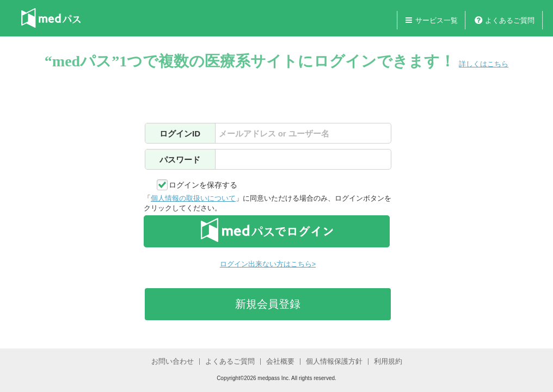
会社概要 (280, 361)
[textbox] (303, 133)
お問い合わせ (173, 361)
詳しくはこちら (484, 64)
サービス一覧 (437, 20)
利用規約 (388, 361)
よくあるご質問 (510, 20)
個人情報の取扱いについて (193, 198)
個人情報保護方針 (334, 361)
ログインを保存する (203, 185)
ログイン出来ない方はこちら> (268, 264)
